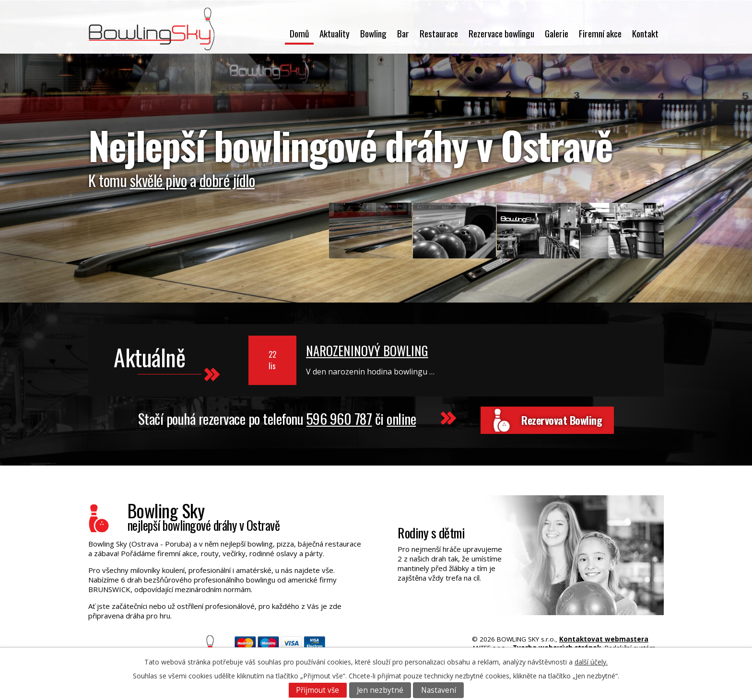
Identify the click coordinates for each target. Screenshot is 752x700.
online (398, 417)
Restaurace (439, 33)
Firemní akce (600, 33)
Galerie (557, 33)
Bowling (373, 33)
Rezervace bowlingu (501, 33)
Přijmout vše (317, 690)
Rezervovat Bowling (562, 418)
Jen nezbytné (380, 690)
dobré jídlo (227, 180)
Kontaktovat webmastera (604, 635)
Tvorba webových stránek (557, 643)
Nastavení (439, 690)
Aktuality (335, 33)
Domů (299, 33)
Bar (403, 33)
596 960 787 (336, 417)
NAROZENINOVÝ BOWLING (367, 351)
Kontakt (645, 33)
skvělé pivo (159, 180)
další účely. (591, 662)
